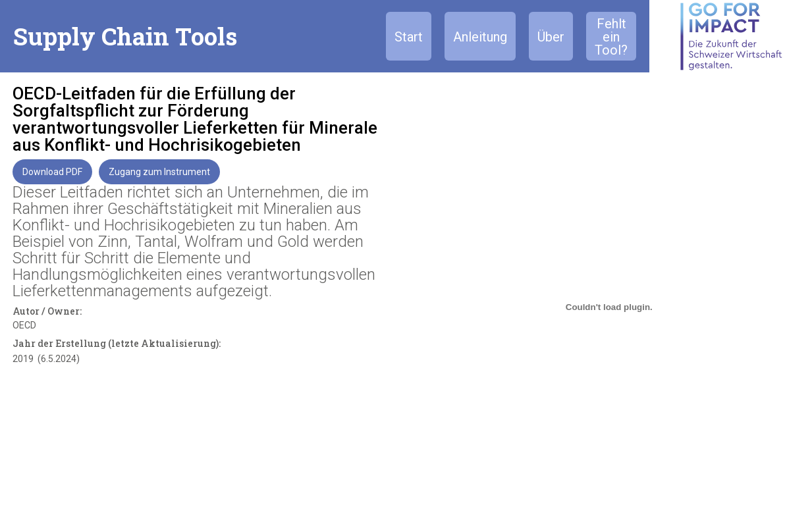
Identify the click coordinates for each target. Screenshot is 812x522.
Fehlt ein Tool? (611, 37)
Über (551, 37)
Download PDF (52, 172)
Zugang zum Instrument (159, 172)
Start (409, 37)
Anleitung (480, 37)
